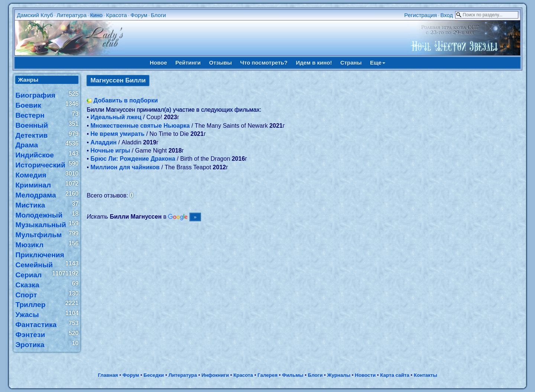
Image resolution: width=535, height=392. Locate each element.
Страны (351, 63)
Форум (139, 15)
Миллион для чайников (125, 167)
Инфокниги (215, 375)
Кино (96, 15)
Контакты (426, 375)
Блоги (158, 15)
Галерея (267, 375)
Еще (378, 63)
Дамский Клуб (35, 15)
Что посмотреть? (264, 63)
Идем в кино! (314, 63)
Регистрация (421, 15)
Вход (447, 15)
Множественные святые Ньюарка (140, 126)
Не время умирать (117, 134)
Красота (116, 15)
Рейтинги (188, 63)
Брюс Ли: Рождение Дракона (133, 159)
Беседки (154, 375)
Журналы (339, 375)
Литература (72, 15)
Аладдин (103, 142)
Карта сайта (395, 375)
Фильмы (293, 375)
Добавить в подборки (126, 100)
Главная (108, 375)
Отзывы (221, 63)
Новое (158, 63)
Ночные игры (110, 151)
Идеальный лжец (116, 117)
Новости (365, 375)
